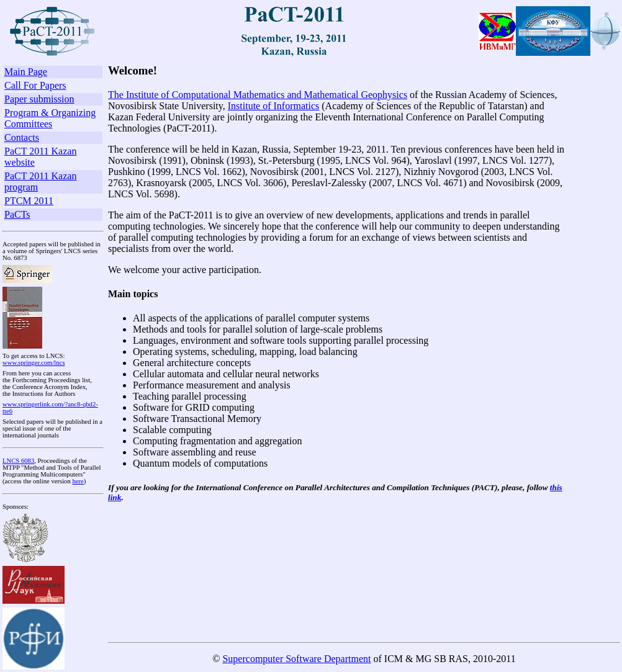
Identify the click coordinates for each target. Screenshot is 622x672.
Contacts (22, 137)
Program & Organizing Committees (50, 118)
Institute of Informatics (274, 106)
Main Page (26, 72)
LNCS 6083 (18, 461)
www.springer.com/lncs (34, 363)
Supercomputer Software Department (296, 659)
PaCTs (17, 214)
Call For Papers (35, 85)
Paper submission (39, 99)
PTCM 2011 (29, 201)
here (78, 481)
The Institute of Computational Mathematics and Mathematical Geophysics (258, 95)
